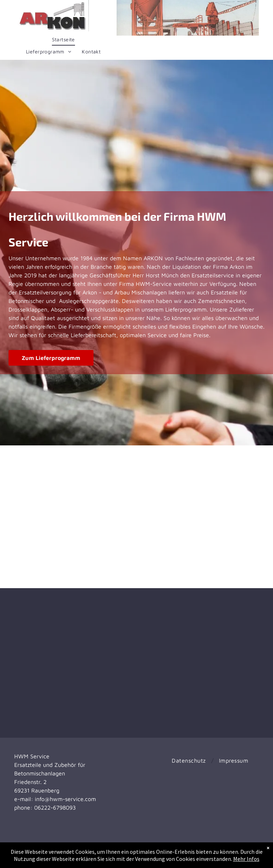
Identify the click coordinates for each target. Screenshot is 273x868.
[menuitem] (63, 40)
